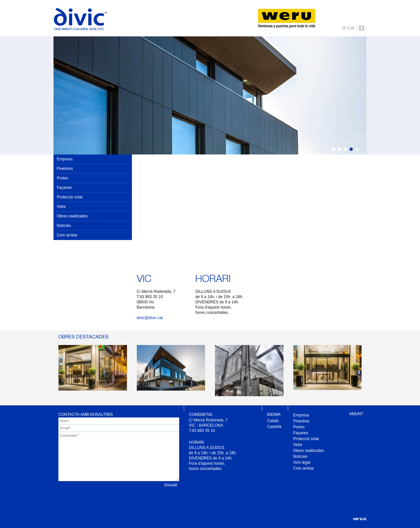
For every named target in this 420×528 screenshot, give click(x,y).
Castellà (274, 427)
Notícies (64, 226)
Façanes (64, 188)
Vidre (61, 207)
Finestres (65, 169)
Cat (351, 28)
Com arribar (67, 235)
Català (273, 421)
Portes (63, 178)
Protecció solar (70, 197)
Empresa (65, 159)
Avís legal (302, 462)
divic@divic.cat (150, 318)
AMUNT (356, 414)
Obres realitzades (72, 216)
